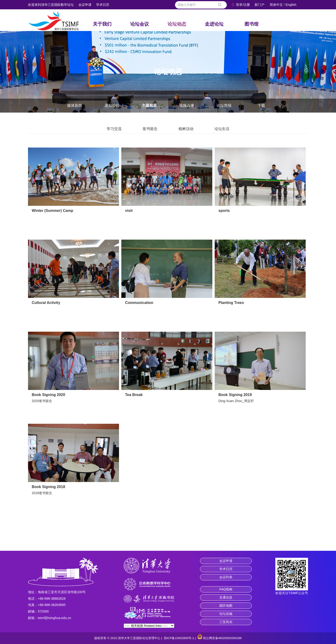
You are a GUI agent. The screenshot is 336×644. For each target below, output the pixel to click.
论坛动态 (177, 24)
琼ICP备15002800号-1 (179, 638)
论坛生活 (222, 129)
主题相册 (149, 105)
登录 (239, 5)
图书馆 (252, 24)
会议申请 (85, 5)
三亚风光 (226, 622)
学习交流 (114, 129)
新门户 (259, 5)
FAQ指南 (226, 589)
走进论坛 (214, 24)
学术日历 (103, 5)
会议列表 (226, 577)
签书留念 (150, 129)
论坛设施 (226, 614)
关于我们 (102, 24)
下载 (261, 105)
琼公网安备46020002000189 (222, 638)
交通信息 (226, 597)
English (291, 5)
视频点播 (187, 105)
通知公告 (112, 105)
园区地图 (226, 606)
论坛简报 (224, 105)
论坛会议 (140, 24)
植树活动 (186, 129)
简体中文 (276, 5)
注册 (247, 5)
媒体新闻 (75, 105)
